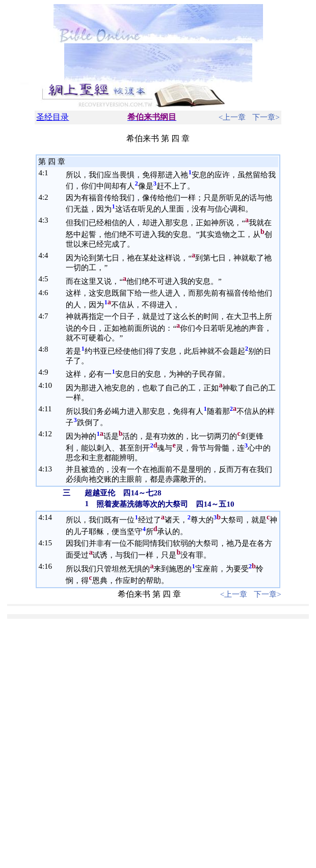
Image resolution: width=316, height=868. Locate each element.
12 (48, 434)
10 (48, 385)
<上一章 (232, 117)
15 (48, 543)
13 (48, 469)
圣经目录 (52, 117)
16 (48, 566)
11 (48, 409)
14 (48, 517)
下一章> (266, 117)
